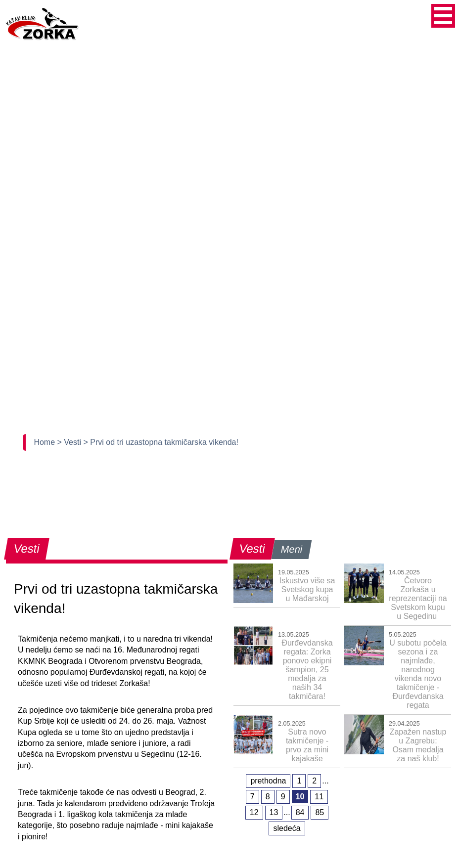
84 (300, 812)
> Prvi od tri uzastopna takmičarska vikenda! (161, 442)
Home (45, 442)
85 (320, 812)
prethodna (268, 781)
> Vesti (70, 442)
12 (254, 812)
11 (319, 797)
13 (274, 812)
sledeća (287, 828)
